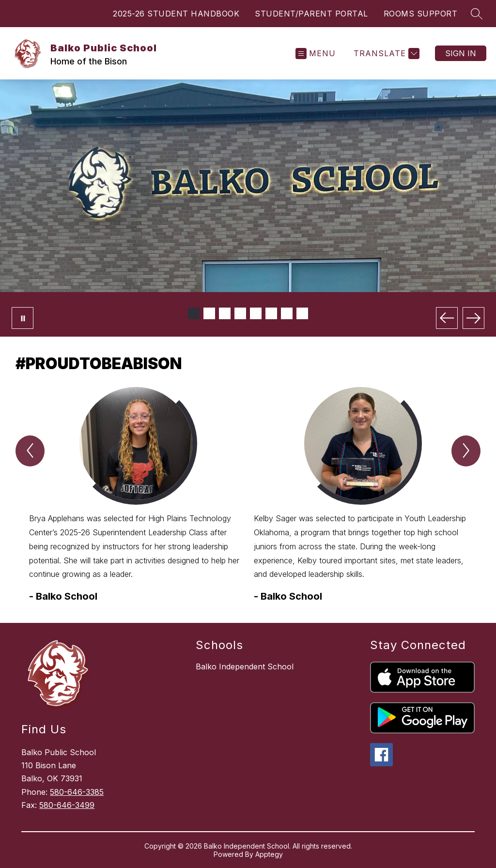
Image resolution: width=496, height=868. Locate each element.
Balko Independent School (245, 666)
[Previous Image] (447, 318)
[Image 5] (256, 313)
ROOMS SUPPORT (421, 14)
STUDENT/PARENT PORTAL (311, 14)
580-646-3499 (67, 805)
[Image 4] (240, 313)
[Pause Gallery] (23, 318)
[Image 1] (194, 313)
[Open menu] (316, 54)
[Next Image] (473, 318)
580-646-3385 (77, 792)
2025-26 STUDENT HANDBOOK (176, 14)
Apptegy (269, 854)
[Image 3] (225, 313)
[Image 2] (209, 313)
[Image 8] (302, 313)
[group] (136, 495)
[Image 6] (271, 313)
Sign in (461, 53)
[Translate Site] (385, 54)
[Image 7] (287, 313)
